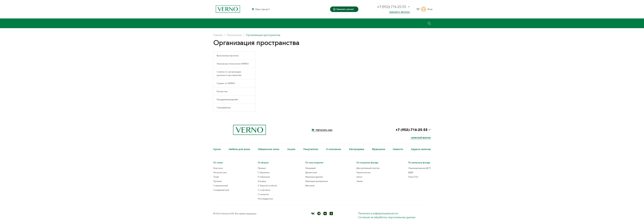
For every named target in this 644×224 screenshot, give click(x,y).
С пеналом (263, 194)
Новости (398, 149)
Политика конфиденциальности (378, 213)
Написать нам (322, 130)
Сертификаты (224, 107)
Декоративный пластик (368, 168)
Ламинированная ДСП (419, 168)
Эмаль (360, 181)
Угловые (262, 181)
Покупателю (311, 149)
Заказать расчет (344, 9)
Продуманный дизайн (227, 99)
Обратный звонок (421, 138)
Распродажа (357, 149)
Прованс (218, 181)
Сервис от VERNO (226, 83)
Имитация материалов (317, 181)
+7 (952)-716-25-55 (392, 7)
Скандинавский (221, 190)
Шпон (359, 177)
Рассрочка (222, 91)
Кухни (217, 149)
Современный (221, 185)
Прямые (262, 168)
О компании (334, 149)
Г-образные (264, 172)
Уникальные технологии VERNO (233, 64)
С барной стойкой (267, 185)
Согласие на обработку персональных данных (387, 217)
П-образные (264, 177)
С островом (264, 190)
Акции (291, 149)
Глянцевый (311, 168)
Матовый (310, 185)
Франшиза (378, 149)
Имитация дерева (314, 177)
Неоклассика (220, 172)
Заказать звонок (400, 12)
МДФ (411, 172)
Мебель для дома (239, 149)
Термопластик (364, 172)
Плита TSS (413, 177)
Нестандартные (265, 199)
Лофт (216, 177)
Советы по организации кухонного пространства (229, 73)
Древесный (311, 172)
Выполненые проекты (228, 56)
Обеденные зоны (269, 149)
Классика (218, 168)
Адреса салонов (421, 149)
